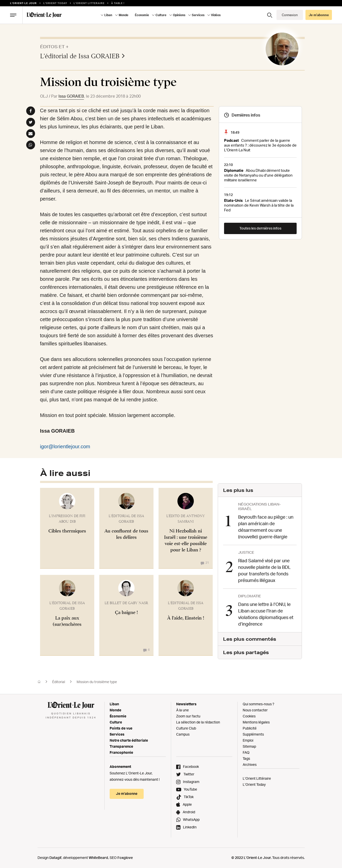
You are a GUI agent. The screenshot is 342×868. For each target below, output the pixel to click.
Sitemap (249, 746)
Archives (250, 764)
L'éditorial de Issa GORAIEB (82, 56)
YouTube (190, 789)
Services (198, 15)
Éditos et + (54, 47)
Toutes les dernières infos (260, 228)
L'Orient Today (55, 3)
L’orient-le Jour (23, 3)
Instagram (191, 782)
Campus (183, 734)
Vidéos (216, 15)
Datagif (55, 858)
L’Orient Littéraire (257, 778)
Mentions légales (256, 722)
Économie (142, 15)
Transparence (121, 746)
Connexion (290, 15)
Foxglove (125, 858)
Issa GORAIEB (71, 96)
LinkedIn (190, 827)
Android (189, 812)
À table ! (118, 3)
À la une (182, 710)
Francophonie (121, 752)
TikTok (189, 797)
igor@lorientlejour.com (65, 446)
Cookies (249, 716)
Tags (246, 758)
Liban (108, 15)
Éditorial (59, 682)
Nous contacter (255, 710)
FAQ (246, 752)
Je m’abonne (319, 15)
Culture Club (186, 728)
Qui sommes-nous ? (258, 704)
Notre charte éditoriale (129, 740)
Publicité (250, 728)
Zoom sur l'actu (188, 716)
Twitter (189, 774)
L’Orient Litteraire (89, 3)
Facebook (191, 766)
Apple (187, 804)
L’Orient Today (254, 784)
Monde (123, 15)
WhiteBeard (98, 858)
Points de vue (121, 728)
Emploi (248, 740)
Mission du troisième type (97, 682)
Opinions (179, 15)
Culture (161, 15)
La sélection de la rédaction (198, 722)
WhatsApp (191, 819)
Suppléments (253, 734)
